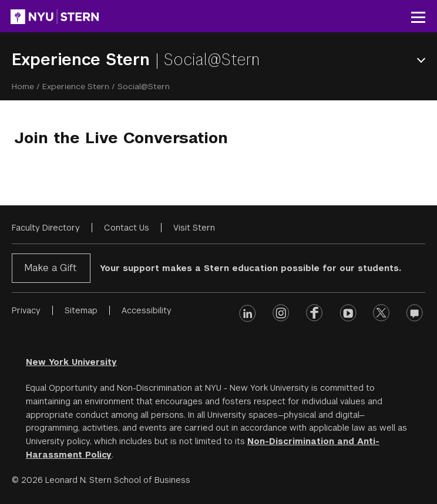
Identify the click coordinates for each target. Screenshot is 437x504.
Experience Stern (83, 60)
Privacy (26, 310)
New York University (71, 362)
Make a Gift (50, 268)
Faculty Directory (46, 228)
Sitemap (81, 310)
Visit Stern (194, 228)
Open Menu (423, 60)
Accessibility (147, 310)
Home (23, 86)
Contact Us (127, 228)
